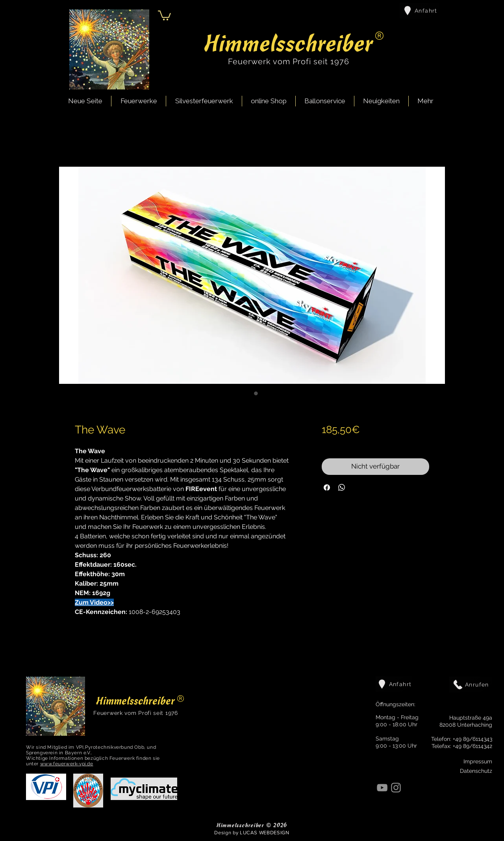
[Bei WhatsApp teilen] (342, 487)
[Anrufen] (471, 685)
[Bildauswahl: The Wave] (248, 393)
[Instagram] (396, 788)
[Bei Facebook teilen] (327, 487)
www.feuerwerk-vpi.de (67, 764)
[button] (164, 15)
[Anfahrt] (420, 11)
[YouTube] (382, 788)
